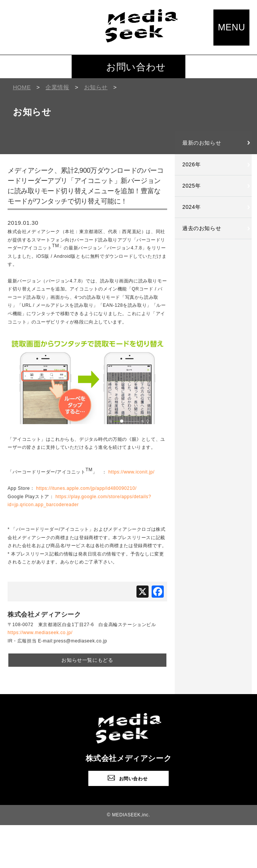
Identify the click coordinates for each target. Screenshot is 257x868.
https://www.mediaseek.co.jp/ (40, 633)
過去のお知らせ (202, 228)
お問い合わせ (136, 67)
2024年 (191, 207)
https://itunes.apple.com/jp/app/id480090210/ (86, 488)
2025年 (191, 186)
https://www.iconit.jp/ (132, 472)
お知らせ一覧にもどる (87, 660)
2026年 (191, 164)
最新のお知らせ (202, 143)
